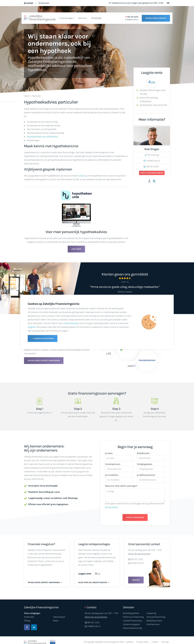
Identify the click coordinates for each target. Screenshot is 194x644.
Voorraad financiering (156, 617)
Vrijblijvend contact (156, 18)
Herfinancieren (153, 624)
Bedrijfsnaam (143, 453)
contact (82, 176)
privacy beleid (111, 507)
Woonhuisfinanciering (132, 628)
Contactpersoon (113, 464)
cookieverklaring (70, 323)
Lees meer (76, 249)
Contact (136, 580)
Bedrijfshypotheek (131, 613)
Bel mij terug (152, 155)
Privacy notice (142, 642)
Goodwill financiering (132, 621)
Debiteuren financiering (133, 617)
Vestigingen (97, 18)
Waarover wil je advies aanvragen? (121, 486)
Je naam (109, 453)
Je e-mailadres (112, 475)
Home (27, 96)
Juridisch (130, 642)
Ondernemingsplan (131, 624)
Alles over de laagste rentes (94, 582)
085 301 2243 (132, 17)
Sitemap (165, 642)
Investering (151, 613)
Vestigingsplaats (145, 464)
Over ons (83, 18)
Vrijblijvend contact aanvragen (44, 361)
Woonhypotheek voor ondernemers (42, 137)
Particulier (44, 3)
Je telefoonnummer (146, 475)
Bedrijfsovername (154, 621)
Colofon (155, 642)
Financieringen (67, 18)
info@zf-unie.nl (132, 20)
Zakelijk (29, 3)
